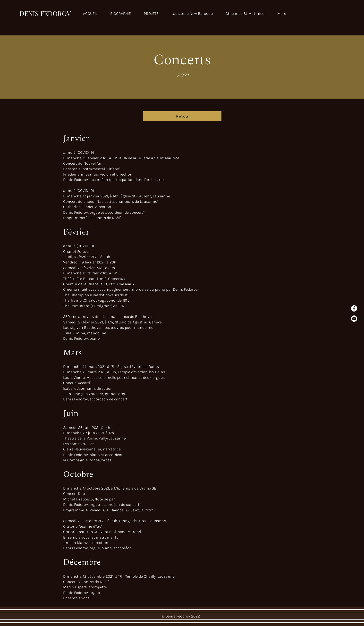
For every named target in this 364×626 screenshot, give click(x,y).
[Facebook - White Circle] (354, 308)
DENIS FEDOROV (45, 13)
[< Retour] (182, 116)
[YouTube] (354, 319)
